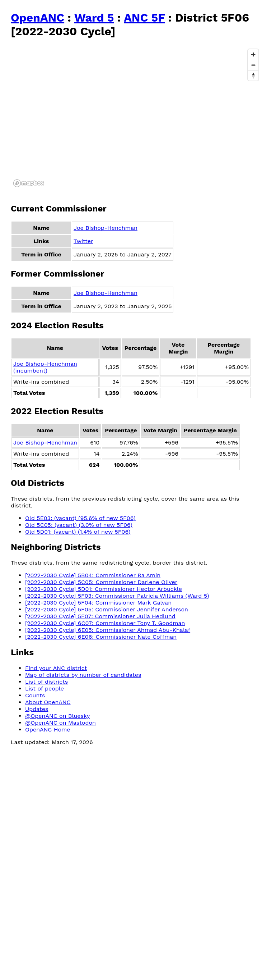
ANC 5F (144, 18)
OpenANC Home (48, 730)
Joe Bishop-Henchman (106, 228)
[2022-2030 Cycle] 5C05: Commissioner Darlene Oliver (101, 582)
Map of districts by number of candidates (83, 675)
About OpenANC (48, 702)
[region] (136, 118)
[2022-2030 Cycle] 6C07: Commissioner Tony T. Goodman (105, 623)
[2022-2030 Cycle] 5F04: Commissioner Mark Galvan (98, 603)
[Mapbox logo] (29, 183)
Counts (35, 695)
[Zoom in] (253, 54)
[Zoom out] (253, 65)
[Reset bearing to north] (253, 75)
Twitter (83, 241)
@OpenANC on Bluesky (57, 716)
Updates (37, 709)
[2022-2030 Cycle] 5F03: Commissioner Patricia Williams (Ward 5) (117, 596)
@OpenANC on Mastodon (60, 723)
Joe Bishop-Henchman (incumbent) (45, 367)
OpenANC (38, 18)
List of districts (46, 682)
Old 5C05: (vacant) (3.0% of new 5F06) (79, 525)
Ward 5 (94, 18)
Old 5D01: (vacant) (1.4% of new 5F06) (78, 532)
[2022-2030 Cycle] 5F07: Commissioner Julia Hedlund (100, 616)
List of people (45, 689)
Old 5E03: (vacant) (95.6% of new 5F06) (80, 518)
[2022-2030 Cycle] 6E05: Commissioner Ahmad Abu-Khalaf (108, 630)
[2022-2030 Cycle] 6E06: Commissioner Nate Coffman (101, 637)
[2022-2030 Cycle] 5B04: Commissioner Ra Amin (93, 575)
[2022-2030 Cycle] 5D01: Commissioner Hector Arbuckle (104, 589)
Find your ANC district (56, 668)
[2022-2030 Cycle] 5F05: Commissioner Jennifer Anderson (107, 609)
